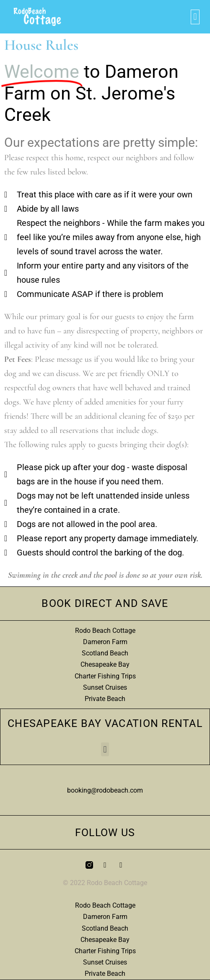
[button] (195, 17)
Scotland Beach (105, 653)
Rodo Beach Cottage (105, 631)
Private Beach (105, 699)
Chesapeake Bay (105, 664)
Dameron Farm (105, 642)
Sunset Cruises (105, 687)
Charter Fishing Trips (105, 676)
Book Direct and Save (105, 603)
